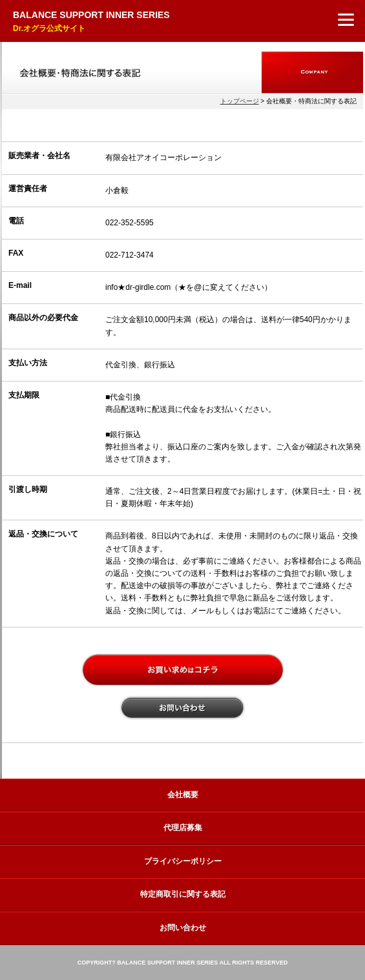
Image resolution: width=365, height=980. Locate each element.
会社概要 (183, 795)
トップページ (240, 101)
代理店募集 (183, 828)
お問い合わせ (182, 708)
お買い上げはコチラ (183, 669)
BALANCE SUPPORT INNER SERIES (91, 22)
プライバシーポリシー (183, 861)
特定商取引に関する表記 (183, 894)
